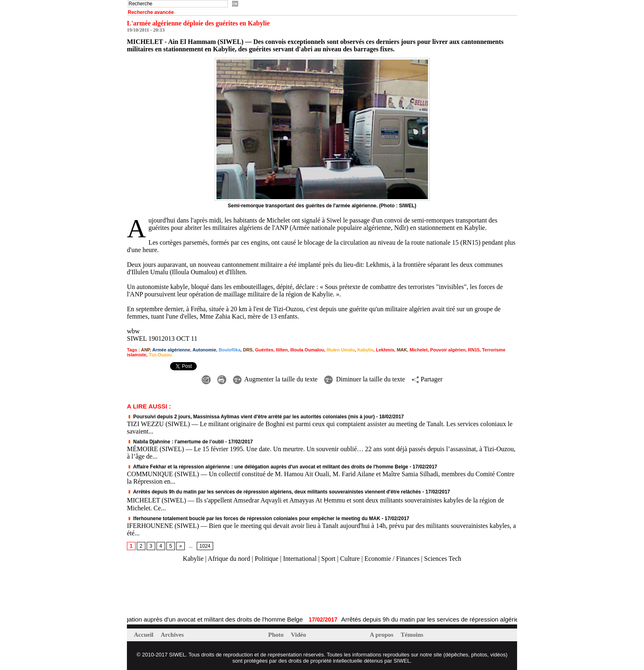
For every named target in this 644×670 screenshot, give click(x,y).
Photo (277, 635)
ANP (145, 350)
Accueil (144, 635)
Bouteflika (229, 350)
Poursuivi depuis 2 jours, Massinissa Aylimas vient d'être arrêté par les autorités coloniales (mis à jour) (251, 417)
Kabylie (365, 350)
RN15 (474, 350)
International (300, 559)
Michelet (419, 350)
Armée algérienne (171, 350)
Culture (350, 559)
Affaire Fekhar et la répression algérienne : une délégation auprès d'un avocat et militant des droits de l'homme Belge (268, 467)
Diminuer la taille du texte (365, 379)
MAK (402, 350)
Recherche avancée (151, 12)
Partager (427, 379)
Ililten (282, 350)
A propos (382, 635)
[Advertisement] (223, 590)
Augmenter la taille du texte (275, 379)
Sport (328, 559)
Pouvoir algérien (448, 350)
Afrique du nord (229, 559)
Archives (172, 635)
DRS (248, 350)
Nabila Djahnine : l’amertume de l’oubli (175, 442)
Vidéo (298, 635)
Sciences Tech (443, 559)
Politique (267, 559)
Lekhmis (385, 350)
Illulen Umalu (340, 350)
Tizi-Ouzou (160, 355)
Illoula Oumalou (307, 350)
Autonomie (204, 350)
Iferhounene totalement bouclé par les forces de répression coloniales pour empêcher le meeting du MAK (254, 519)
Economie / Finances (392, 559)
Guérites (264, 350)
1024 (205, 546)
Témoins (412, 635)
